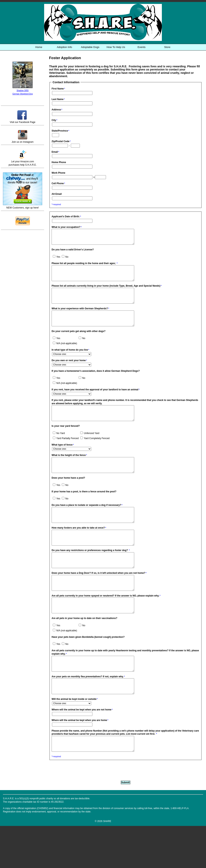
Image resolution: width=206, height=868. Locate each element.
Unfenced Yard (90, 448)
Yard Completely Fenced (95, 453)
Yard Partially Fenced (66, 453)
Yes (57, 260)
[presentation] (79, 812)
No (65, 260)
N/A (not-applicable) (65, 355)
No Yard (59, 448)
